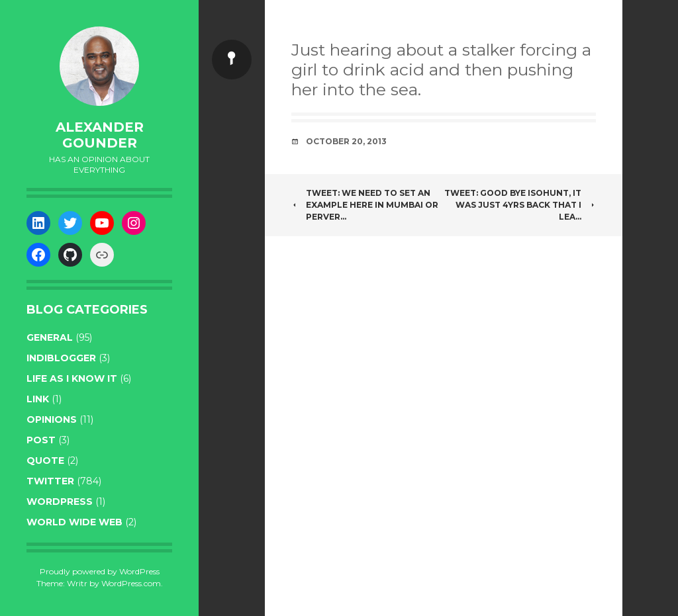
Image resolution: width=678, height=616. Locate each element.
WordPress (60, 502)
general (50, 337)
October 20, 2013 (346, 141)
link (38, 399)
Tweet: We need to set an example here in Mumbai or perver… (365, 205)
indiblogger (61, 358)
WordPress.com (131, 583)
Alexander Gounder (100, 135)
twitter (50, 481)
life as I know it (72, 378)
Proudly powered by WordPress (100, 571)
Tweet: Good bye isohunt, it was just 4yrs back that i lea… (520, 205)
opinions (52, 419)
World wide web (74, 522)
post (41, 440)
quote (45, 461)
